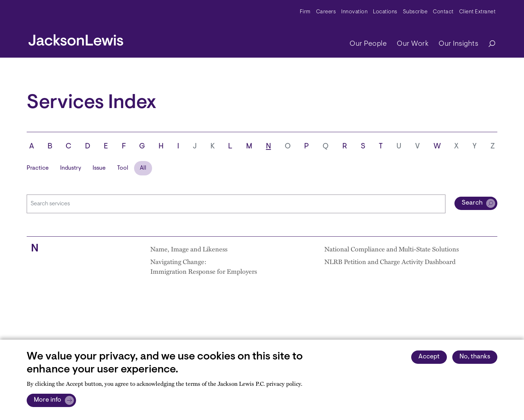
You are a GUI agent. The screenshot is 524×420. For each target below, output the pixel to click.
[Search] (488, 44)
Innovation (354, 12)
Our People (368, 44)
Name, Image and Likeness (189, 249)
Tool (123, 168)
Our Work (413, 44)
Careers (326, 12)
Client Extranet (478, 12)
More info (48, 400)
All (143, 168)
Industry (71, 168)
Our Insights (458, 44)
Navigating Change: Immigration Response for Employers (204, 266)
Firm (305, 12)
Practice (38, 168)
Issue (99, 168)
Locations (385, 12)
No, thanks (475, 357)
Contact (443, 12)
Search (472, 203)
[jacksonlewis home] (76, 38)
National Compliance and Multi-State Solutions (392, 249)
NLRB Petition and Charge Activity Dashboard (390, 261)
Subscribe (415, 12)
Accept (429, 357)
